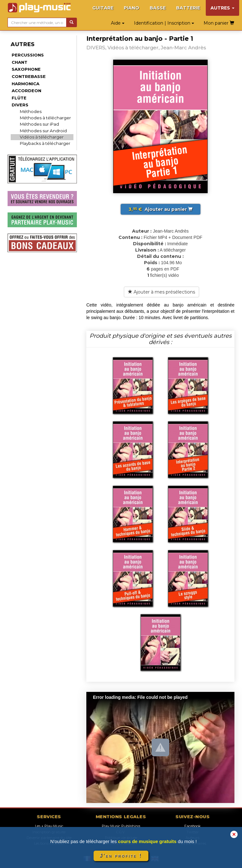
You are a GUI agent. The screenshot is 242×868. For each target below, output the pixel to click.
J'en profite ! (121, 856)
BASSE (158, 8)
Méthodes (31, 111)
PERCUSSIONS (28, 55)
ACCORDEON (26, 91)
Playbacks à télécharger (45, 143)
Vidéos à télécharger (42, 137)
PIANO (132, 8)
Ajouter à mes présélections (161, 292)
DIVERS (20, 105)
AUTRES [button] (222, 8)
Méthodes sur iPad (39, 124)
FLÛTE (19, 98)
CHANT (20, 62)
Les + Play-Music (49, 826)
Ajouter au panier (161, 209)
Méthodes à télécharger (45, 118)
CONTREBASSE (29, 76)
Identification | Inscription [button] (164, 23)
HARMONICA (26, 84)
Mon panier (219, 23)
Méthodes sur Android (43, 131)
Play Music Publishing (121, 826)
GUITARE (103, 8)
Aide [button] (118, 23)
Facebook (193, 826)
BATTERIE (188, 8)
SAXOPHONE (26, 69)
